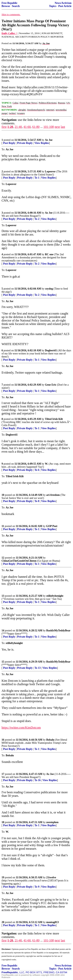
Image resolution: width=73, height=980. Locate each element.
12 (3, 558)
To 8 (37, 501)
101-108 (49, 127)
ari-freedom (53, 495)
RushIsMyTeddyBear (58, 631)
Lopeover (50, 171)
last (63, 127)
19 (3, 877)
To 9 (37, 887)
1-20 (10, 127)
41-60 (27, 127)
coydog (49, 289)
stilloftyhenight (55, 596)
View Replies (42, 143)
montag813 (53, 922)
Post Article (65, 6)
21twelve (51, 877)
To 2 (37, 219)
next (57, 127)
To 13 (38, 668)
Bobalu (50, 740)
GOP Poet (52, 526)
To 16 (38, 780)
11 (3, 526)
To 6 (37, 470)
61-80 (36, 127)
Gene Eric (51, 385)
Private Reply (25, 143)
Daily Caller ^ (9, 33)
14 (3, 631)
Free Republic (10, 3)
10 (3, 495)
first (4, 127)
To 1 (37, 178)
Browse (6, 6)
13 (3, 596)
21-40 (18, 127)
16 (3, 740)
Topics (53, 6)
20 (3, 922)
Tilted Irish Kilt (54, 419)
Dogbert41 (51, 350)
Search (16, 6)
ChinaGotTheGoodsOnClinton (19, 561)
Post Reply (9, 143)
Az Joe (49, 140)
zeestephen (52, 822)
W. (47, 464)
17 (3, 774)
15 (3, 662)
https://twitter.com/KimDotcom (21, 728)
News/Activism (63, 3)
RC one (49, 254)
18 (3, 822)
